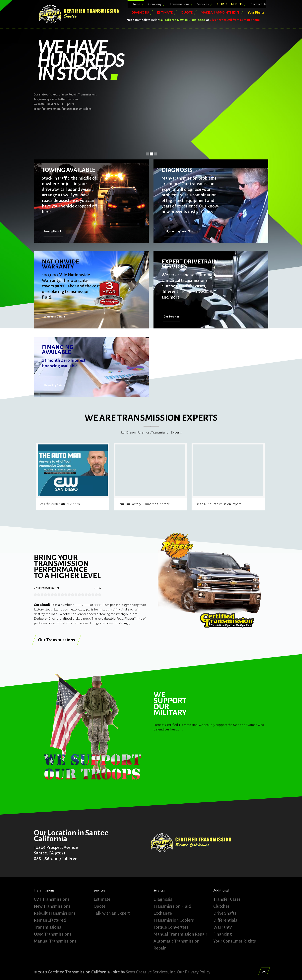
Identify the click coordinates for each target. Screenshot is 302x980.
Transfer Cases (227, 899)
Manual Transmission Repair (180, 934)
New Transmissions (52, 906)
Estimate (102, 899)
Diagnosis (163, 899)
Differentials (225, 920)
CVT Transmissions (52, 899)
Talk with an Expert (112, 913)
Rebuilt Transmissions (55, 913)
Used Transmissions (53, 934)
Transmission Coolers (174, 920)
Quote (100, 906)
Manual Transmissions (55, 941)
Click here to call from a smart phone (235, 20)
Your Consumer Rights (235, 941)
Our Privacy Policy (194, 972)
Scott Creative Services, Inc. (151, 972)
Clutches (221, 906)
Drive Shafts (225, 913)
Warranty (222, 927)
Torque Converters (171, 927)
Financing (223, 934)
